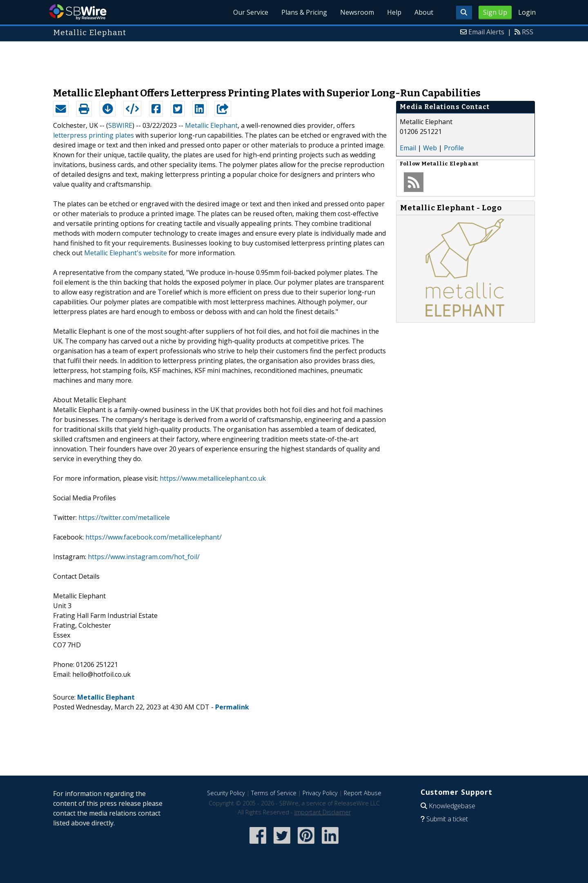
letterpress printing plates (94, 135)
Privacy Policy (320, 793)
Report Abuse (363, 793)
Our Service (251, 12)
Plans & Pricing (304, 12)
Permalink (232, 707)
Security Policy (226, 793)
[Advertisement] (294, 60)
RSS (528, 32)
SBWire (78, 12)
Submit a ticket (447, 819)
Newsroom (357, 12)
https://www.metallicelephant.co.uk (213, 478)
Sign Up (495, 12)
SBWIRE (120, 125)
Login (527, 12)
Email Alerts (486, 32)
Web (430, 148)
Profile (454, 148)
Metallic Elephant (211, 125)
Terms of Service (274, 793)
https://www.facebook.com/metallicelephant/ (154, 537)
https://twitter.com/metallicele (124, 517)
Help (394, 12)
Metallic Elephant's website (126, 253)
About (424, 12)
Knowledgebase (452, 806)
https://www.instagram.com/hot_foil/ (144, 557)
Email (408, 148)
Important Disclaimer (323, 812)
